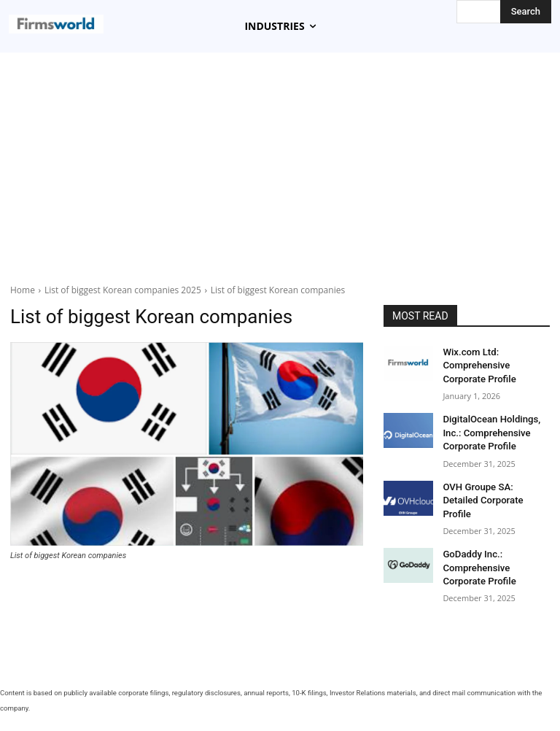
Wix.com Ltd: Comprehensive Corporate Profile (494, 364)
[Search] (526, 12)
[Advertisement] (280, 170)
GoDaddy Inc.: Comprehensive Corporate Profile (494, 543)
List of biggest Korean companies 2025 (123, 290)
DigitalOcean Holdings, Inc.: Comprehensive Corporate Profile (487, 428)
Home (23, 290)
